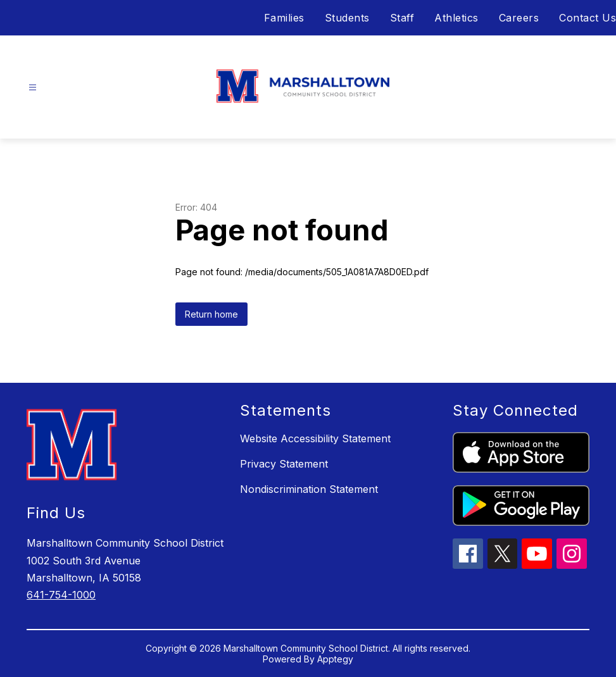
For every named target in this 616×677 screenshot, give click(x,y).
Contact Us (588, 18)
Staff (402, 18)
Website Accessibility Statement (315, 438)
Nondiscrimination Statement (309, 489)
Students (347, 18)
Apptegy (335, 659)
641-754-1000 (61, 595)
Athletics (456, 18)
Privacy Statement (284, 464)
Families (284, 18)
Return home (211, 314)
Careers (519, 18)
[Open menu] (33, 88)
